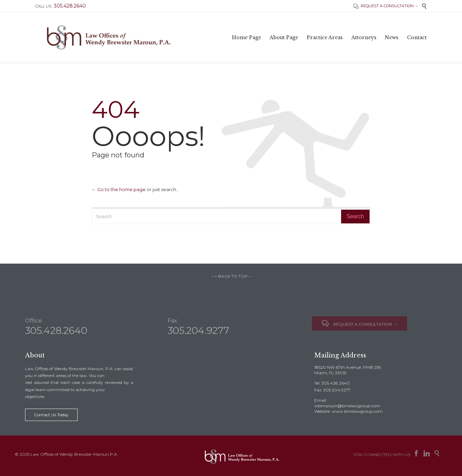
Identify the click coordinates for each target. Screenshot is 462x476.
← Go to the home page (119, 189)
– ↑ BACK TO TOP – (231, 276)
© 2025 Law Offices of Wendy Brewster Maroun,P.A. (66, 454)
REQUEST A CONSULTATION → (386, 6)
